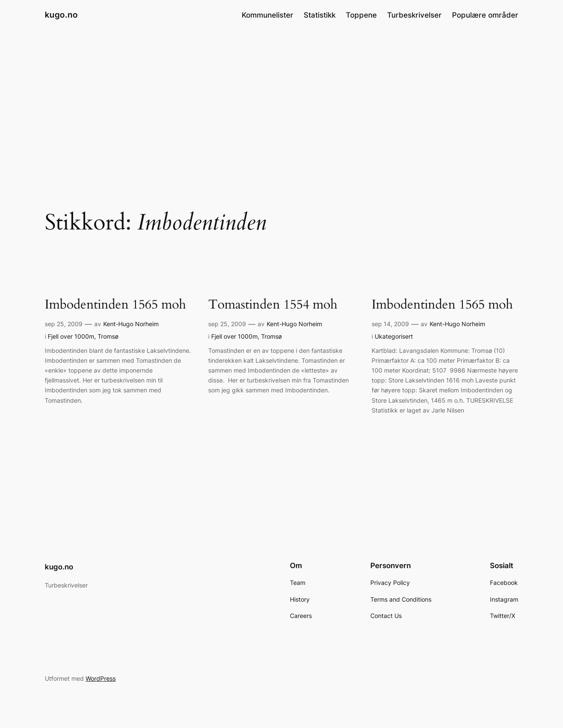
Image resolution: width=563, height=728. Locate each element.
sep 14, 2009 (390, 324)
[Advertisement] (282, 98)
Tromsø (108, 336)
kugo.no (61, 15)
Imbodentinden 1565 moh (115, 305)
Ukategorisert (394, 336)
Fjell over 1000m (71, 336)
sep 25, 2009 (64, 324)
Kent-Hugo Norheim (131, 324)
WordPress (101, 678)
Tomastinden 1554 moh (273, 305)
